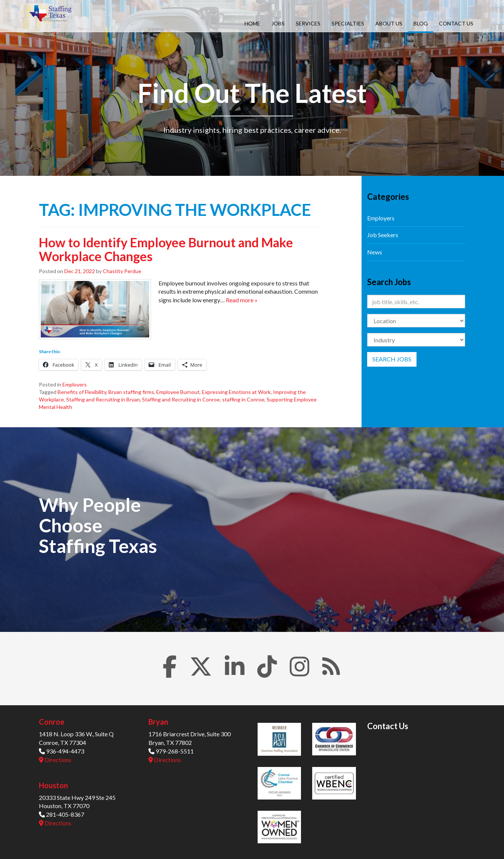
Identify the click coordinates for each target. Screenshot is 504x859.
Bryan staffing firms (131, 392)
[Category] (416, 340)
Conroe (52, 722)
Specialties (348, 23)
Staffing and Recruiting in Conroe (181, 399)
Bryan (158, 722)
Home (252, 23)
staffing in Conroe (243, 399)
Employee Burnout (178, 392)
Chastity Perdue (122, 271)
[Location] (416, 321)
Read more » (242, 300)
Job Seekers (383, 235)
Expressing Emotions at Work (236, 392)
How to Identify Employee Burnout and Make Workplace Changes (166, 249)
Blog (421, 23)
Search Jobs (392, 359)
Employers (75, 384)
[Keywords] (416, 302)
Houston (53, 785)
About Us (389, 23)
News (375, 252)
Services (308, 23)
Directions (55, 760)
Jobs (278, 23)
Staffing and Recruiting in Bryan (103, 399)
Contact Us (456, 23)
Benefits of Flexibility (82, 392)
